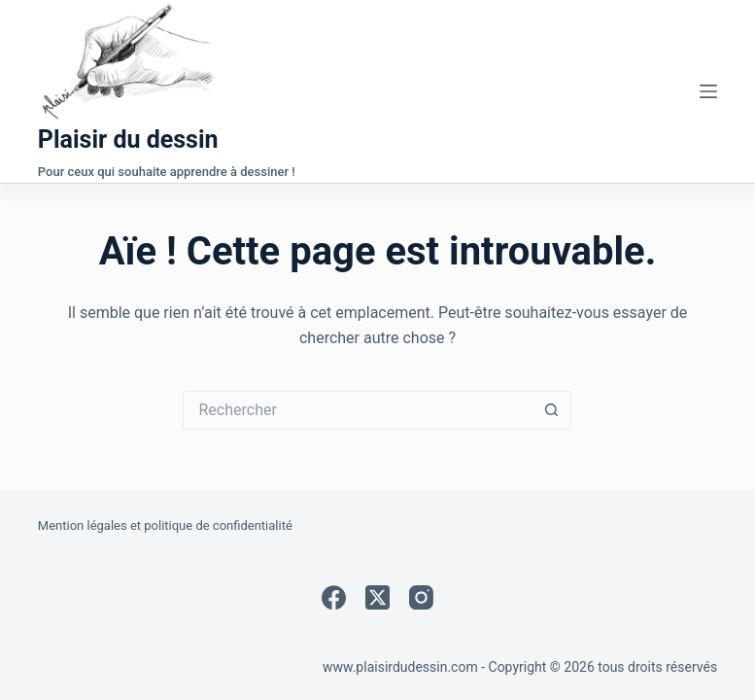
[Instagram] (421, 597)
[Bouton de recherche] (552, 410)
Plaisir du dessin (128, 140)
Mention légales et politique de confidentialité (165, 525)
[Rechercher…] (358, 410)
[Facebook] (334, 597)
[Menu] (708, 91)
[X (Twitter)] (377, 597)
